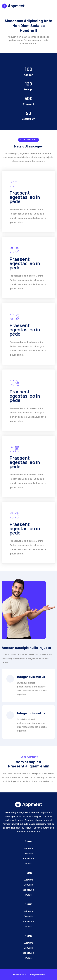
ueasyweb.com (37, 974)
